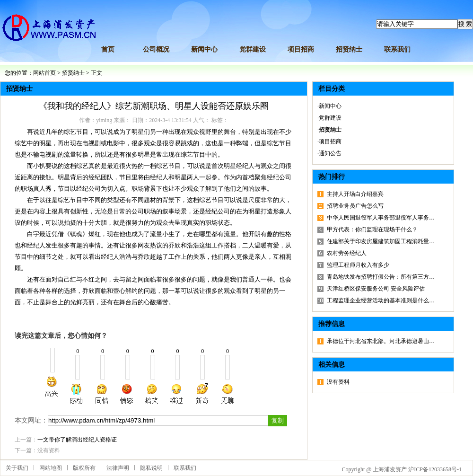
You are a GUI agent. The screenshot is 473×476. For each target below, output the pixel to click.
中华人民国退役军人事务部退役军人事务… (381, 218)
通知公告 (330, 153)
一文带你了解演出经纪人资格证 (77, 440)
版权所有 (84, 468)
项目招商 (301, 49)
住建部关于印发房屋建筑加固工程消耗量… (381, 241)
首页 (108, 49)
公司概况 (156, 49)
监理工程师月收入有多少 (358, 265)
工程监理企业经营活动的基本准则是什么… (381, 300)
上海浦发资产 (390, 469)
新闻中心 (204, 49)
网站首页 (44, 73)
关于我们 (17, 468)
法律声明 (118, 468)
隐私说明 (151, 468)
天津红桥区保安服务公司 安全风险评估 (376, 289)
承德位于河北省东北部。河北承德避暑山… (381, 341)
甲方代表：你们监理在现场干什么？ (372, 229)
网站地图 (51, 468)
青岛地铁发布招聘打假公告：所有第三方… (381, 277)
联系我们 (397, 49)
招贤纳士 (349, 49)
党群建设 (253, 49)
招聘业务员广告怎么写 (355, 206)
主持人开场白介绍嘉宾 (355, 194)
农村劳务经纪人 (347, 253)
